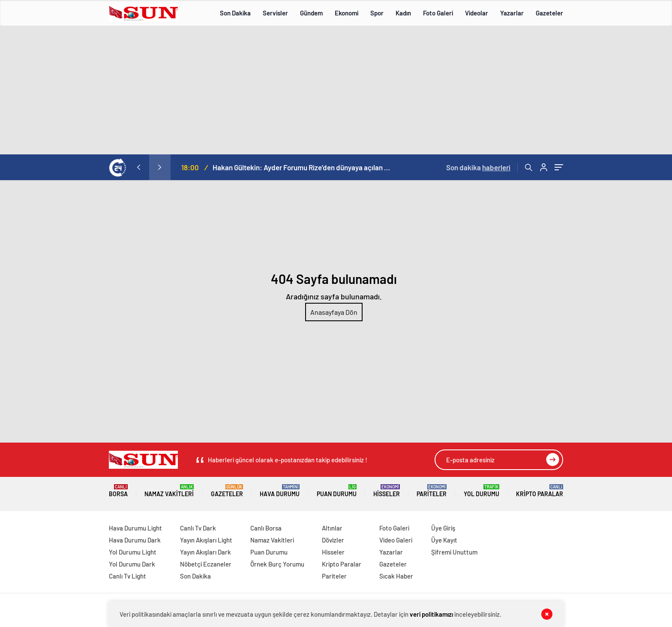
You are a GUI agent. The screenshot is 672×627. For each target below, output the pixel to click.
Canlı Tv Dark (198, 528)
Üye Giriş (443, 528)
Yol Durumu (481, 491)
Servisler (275, 13)
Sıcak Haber (396, 576)
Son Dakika (235, 13)
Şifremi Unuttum (454, 552)
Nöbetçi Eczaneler (206, 564)
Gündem (311, 13)
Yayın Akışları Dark (205, 552)
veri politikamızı (431, 614)
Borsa (118, 491)
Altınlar (332, 528)
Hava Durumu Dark (135, 540)
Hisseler (387, 491)
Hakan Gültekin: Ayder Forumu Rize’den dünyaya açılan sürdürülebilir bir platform (303, 167)
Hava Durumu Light (135, 528)
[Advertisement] (336, 90)
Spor (377, 13)
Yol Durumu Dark (132, 564)
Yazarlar (512, 13)
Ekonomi (346, 13)
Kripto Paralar (540, 491)
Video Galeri (396, 540)
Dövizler (333, 540)
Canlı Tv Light (127, 576)
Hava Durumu (280, 491)
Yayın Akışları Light (206, 540)
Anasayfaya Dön (334, 312)
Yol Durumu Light (133, 552)
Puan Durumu (337, 491)
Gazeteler (549, 13)
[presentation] (138, 167)
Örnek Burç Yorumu (277, 564)
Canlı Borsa (266, 528)
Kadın (403, 13)
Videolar (477, 13)
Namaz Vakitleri (169, 491)
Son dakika (478, 167)
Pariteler (432, 491)
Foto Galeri (438, 13)
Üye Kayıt (444, 540)
